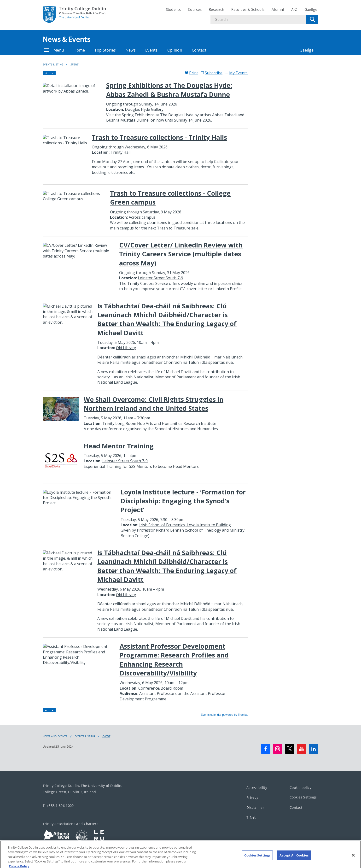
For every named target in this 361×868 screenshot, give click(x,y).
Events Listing (53, 64)
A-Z (294, 9)
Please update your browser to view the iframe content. (145, 394)
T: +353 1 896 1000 (58, 806)
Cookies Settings (303, 797)
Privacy (252, 797)
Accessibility (257, 788)
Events (151, 50)
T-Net (251, 817)
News (131, 50)
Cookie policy (300, 788)
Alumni (278, 9)
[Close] (353, 858)
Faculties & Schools (248, 9)
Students (173, 9)
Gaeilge (311, 9)
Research (216, 9)
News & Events (66, 39)
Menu (54, 50)
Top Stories (105, 50)
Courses (195, 9)
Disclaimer (255, 807)
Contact (199, 50)
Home (79, 50)
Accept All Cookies (294, 858)
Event (74, 64)
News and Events (55, 736)
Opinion (175, 50)
